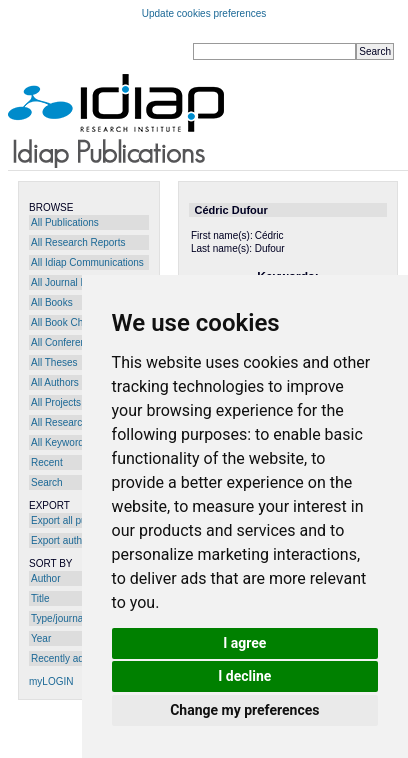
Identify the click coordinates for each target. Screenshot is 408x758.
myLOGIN (51, 681)
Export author (61, 540)
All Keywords (60, 442)
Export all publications (79, 520)
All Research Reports (78, 242)
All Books (52, 302)
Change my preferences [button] (244, 710)
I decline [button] (244, 676)
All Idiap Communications (87, 262)
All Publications (65, 222)
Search (47, 482)
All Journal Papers (71, 282)
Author (45, 578)
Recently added (66, 658)
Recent (47, 462)
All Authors (55, 382)
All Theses (54, 362)
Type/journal (58, 618)
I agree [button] (244, 643)
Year (41, 638)
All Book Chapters (71, 322)
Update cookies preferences (204, 13)
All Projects (56, 402)
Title (40, 598)
